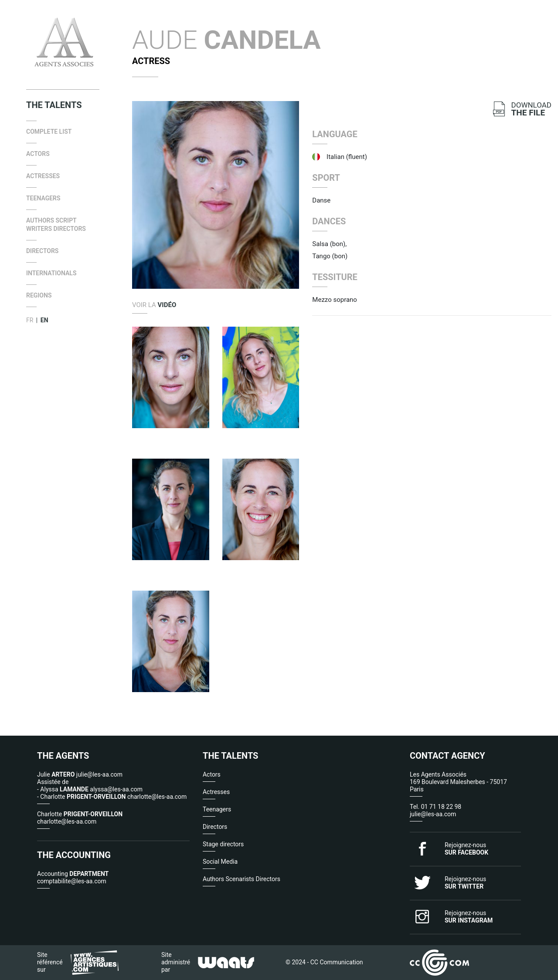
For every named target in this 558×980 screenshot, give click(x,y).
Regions (39, 295)
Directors (42, 251)
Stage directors (223, 844)
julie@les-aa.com (433, 814)
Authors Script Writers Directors (56, 225)
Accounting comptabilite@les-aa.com (73, 877)
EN (44, 320)
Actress (151, 61)
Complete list (49, 132)
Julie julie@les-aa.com (80, 774)
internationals (51, 273)
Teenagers (43, 198)
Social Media (220, 862)
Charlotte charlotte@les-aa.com (80, 818)
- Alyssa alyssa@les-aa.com (90, 789)
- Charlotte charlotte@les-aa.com (112, 797)
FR (30, 320)
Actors (38, 154)
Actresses (43, 176)
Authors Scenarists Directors (242, 879)
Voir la (154, 305)
